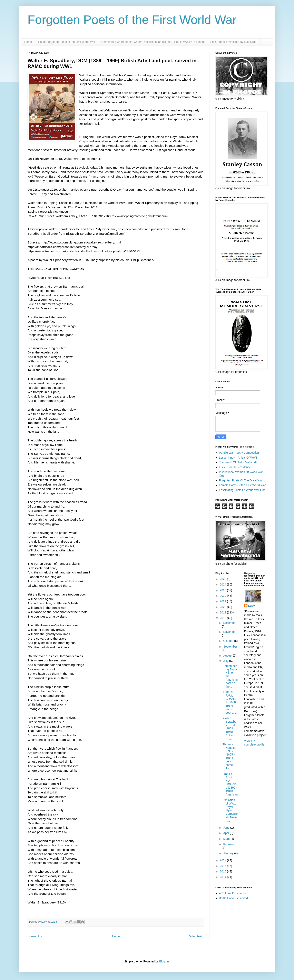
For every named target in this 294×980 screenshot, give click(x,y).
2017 (223, 860)
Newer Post (36, 936)
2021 (223, 601)
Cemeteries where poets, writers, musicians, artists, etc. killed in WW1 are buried (153, 42)
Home (28, 42)
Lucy (252, 606)
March (228, 839)
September (230, 647)
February (229, 844)
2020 (223, 607)
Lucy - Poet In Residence (235, 467)
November (230, 632)
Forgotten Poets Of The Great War (241, 480)
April (226, 833)
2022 (223, 596)
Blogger (164, 961)
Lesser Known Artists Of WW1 (238, 458)
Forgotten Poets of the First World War (132, 20)
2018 (223, 618)
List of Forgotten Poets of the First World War (67, 42)
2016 (223, 866)
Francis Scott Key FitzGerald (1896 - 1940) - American (230, 784)
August (228, 656)
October (229, 641)
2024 (223, 584)
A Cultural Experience (233, 893)
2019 (223, 612)
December (230, 623)
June (227, 828)
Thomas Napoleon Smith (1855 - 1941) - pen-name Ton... (229, 756)
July (226, 661)
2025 (223, 579)
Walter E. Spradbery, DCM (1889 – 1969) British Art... (230, 728)
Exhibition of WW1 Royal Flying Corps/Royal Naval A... (230, 810)
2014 (223, 877)
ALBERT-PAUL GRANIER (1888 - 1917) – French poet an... (230, 702)
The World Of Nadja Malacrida (238, 462)
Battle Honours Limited (234, 898)
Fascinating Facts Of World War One (242, 490)
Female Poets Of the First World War (242, 485)
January (229, 853)
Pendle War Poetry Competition (239, 453)
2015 (223, 871)
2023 (223, 590)
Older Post (195, 936)
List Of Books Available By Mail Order (234, 42)
